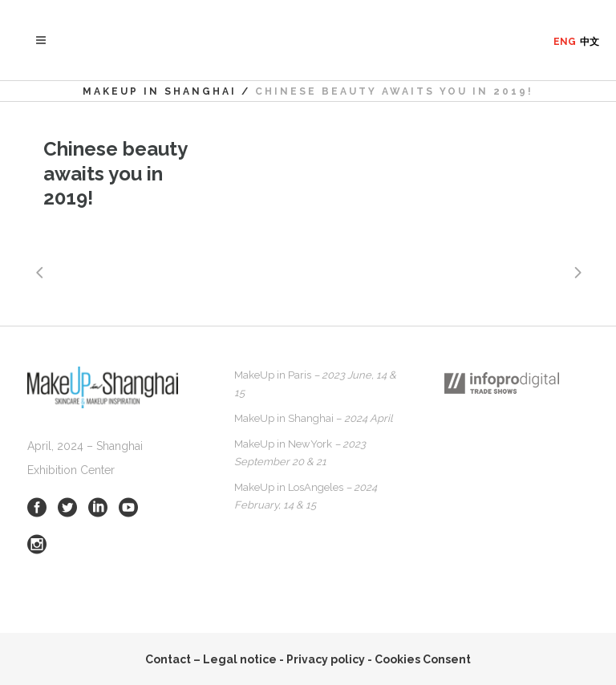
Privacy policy (326, 659)
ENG (565, 42)
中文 (590, 42)
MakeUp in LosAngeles (306, 496)
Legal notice (240, 659)
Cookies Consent (423, 659)
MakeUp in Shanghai (160, 91)
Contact (168, 659)
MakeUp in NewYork (300, 453)
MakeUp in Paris (315, 384)
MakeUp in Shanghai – (314, 418)
